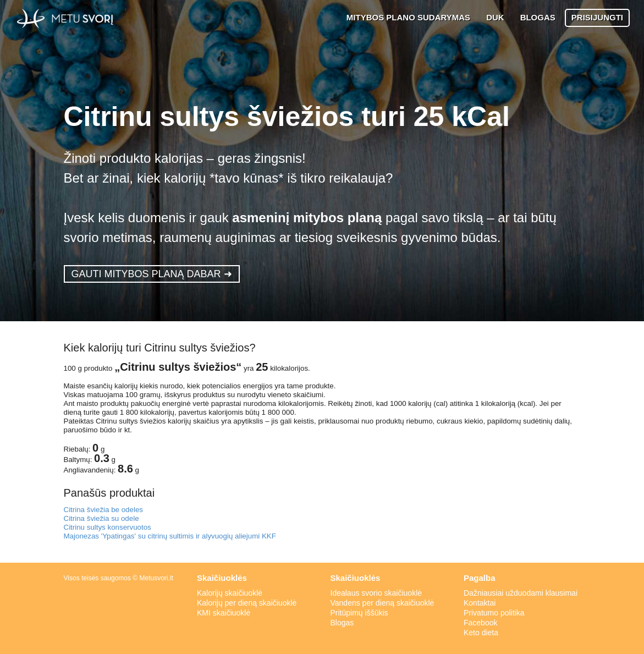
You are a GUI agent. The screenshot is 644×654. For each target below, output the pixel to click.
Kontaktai (480, 603)
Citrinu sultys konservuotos (108, 527)
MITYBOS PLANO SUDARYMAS (408, 17)
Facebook (480, 623)
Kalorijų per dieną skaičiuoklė (247, 603)
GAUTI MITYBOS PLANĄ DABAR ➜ (152, 274)
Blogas (342, 623)
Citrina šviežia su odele (101, 518)
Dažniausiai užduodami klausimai (521, 593)
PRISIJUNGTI (597, 17)
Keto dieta (481, 633)
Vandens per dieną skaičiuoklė (382, 603)
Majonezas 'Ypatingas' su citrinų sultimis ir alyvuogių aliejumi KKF (170, 536)
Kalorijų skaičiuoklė (230, 593)
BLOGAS (538, 17)
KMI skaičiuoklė (224, 613)
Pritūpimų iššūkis (359, 613)
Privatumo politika (494, 613)
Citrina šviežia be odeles (103, 510)
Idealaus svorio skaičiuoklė (376, 593)
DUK (495, 17)
